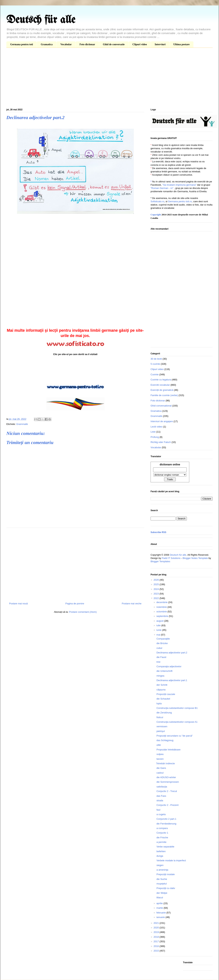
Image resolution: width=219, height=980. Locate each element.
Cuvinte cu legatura (161, 380)
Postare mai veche (132, 604)
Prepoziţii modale (166, 874)
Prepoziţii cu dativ (166, 888)
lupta (159, 703)
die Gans (161, 768)
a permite (161, 842)
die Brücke (162, 643)
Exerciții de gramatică (162, 390)
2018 (156, 937)
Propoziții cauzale (166, 694)
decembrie (162, 602)
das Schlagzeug (165, 740)
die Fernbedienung (166, 824)
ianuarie (161, 917)
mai (159, 635)
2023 (156, 594)
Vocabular (66, 44)
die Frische (162, 837)
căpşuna (161, 690)
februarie (161, 913)
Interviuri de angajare (162, 421)
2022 (156, 598)
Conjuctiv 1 (162, 833)
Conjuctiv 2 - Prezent (167, 805)
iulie (159, 625)
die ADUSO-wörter (166, 777)
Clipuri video (140, 44)
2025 (156, 584)
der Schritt (162, 685)
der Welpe (162, 893)
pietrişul (161, 731)
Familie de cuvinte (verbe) (164, 395)
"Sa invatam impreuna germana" (179, 185)
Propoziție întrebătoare (168, 750)
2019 (156, 932)
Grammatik (22, 424)
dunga (160, 856)
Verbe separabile (165, 847)
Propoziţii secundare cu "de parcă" (175, 736)
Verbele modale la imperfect (171, 860)
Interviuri (160, 44)
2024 (156, 589)
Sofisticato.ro (157, 201)
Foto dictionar (87, 44)
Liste (153, 432)
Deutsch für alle (41, 20)
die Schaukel (163, 699)
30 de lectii (156, 359)
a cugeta (161, 814)
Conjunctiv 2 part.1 (166, 819)
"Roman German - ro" (162, 188)
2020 (156, 928)
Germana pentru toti (22, 44)
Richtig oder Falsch (161, 442)
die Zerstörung (164, 713)
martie (160, 908)
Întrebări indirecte (166, 763)
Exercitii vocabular (160, 385)
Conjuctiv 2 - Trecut (167, 791)
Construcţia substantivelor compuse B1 (177, 708)
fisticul (160, 717)
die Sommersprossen (168, 782)
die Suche (162, 879)
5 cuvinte (155, 364)
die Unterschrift (164, 671)
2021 (156, 923)
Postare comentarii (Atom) (83, 612)
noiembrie (162, 607)
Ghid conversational (161, 406)
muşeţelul (162, 884)
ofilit (159, 745)
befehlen (161, 851)
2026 (156, 580)
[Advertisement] (109, 79)
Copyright (156, 215)
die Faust (161, 657)
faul (158, 810)
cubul (159, 648)
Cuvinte (155, 374)
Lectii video (156, 427)
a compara (162, 828)
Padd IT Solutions (171, 558)
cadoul (160, 773)
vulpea (160, 754)
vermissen (162, 726)
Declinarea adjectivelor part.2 (172, 653)
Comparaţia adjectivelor (169, 666)
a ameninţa (162, 870)
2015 (156, 951)
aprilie (160, 903)
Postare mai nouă (18, 604)
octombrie (162, 612)
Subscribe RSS (158, 532)
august (160, 621)
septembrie (163, 616)
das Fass (161, 796)
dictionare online (170, 464)
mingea (160, 676)
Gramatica (47, 44)
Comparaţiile (163, 639)
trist (158, 662)
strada (160, 800)
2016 (156, 946)
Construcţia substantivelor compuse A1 (177, 722)
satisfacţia (162, 787)
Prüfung (155, 437)
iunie (159, 630)
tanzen (160, 759)
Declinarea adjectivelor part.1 (172, 680)
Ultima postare (181, 44)
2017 (156, 941)
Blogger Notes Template (195, 558)
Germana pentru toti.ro (180, 201)
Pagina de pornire (75, 604)
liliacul (160, 897)
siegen (160, 865)
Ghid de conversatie (114, 44)
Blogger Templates (160, 561)
